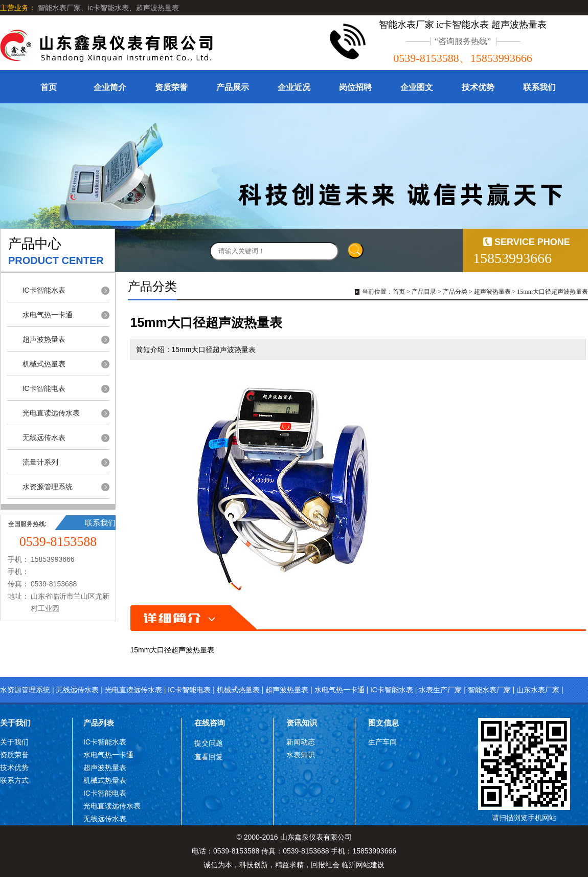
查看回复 (209, 757)
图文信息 (383, 723)
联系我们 (539, 87)
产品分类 (455, 292)
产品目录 (424, 292)
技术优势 (478, 87)
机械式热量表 (44, 364)
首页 (49, 87)
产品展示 (233, 87)
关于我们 (15, 723)
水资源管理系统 (48, 487)
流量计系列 (40, 462)
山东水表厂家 (538, 690)
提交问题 (209, 743)
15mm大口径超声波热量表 (552, 292)
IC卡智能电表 (44, 388)
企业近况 (294, 87)
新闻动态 (301, 742)
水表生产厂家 (440, 690)
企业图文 (417, 87)
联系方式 (14, 780)
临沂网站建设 (363, 865)
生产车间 (382, 742)
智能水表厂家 (489, 690)
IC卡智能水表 (44, 290)
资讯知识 (302, 723)
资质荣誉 (171, 87)
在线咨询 (210, 723)
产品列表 (99, 723)
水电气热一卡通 (48, 315)
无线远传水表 (44, 437)
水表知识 (301, 755)
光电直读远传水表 (51, 413)
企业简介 (110, 87)
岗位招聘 (355, 87)
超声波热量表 (44, 339)
